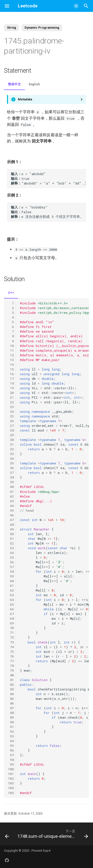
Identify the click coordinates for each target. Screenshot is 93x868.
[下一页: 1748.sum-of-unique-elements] (52, 834)
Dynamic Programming (42, 28)
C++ (11, 293)
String (12, 28)
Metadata (25, 99)
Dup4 (47, 851)
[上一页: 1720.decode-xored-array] (7, 834)
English (34, 84)
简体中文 (14, 84)
